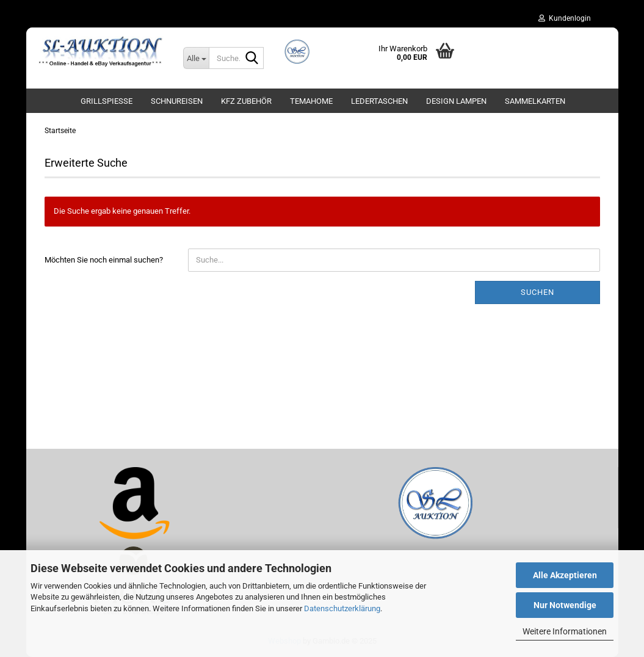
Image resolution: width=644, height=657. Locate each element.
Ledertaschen (379, 101)
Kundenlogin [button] (565, 18)
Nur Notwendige (565, 605)
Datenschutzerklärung (342, 608)
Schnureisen (177, 101)
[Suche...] (196, 58)
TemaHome (311, 101)
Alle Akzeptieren (565, 575)
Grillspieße (107, 101)
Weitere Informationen (565, 631)
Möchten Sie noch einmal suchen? (104, 260)
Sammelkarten (535, 101)
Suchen (537, 292)
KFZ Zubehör (246, 101)
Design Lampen (456, 101)
